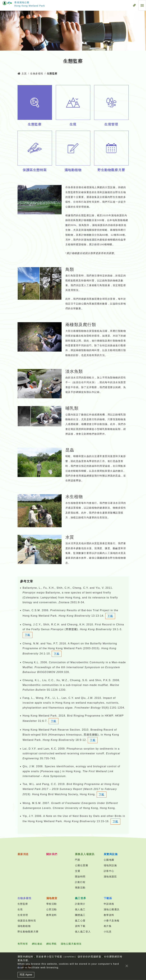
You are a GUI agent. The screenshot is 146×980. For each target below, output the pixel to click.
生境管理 (23, 915)
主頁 (22, 73)
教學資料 (52, 915)
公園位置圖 (82, 865)
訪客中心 (109, 871)
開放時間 (80, 877)
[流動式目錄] (134, 5)
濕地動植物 (24, 926)
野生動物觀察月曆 (28, 932)
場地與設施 (110, 865)
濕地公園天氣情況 (71, 944)
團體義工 (80, 915)
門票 (78, 860)
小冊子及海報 (112, 921)
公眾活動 (52, 909)
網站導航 (52, 944)
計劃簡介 (80, 904)
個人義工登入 (83, 932)
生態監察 (23, 904)
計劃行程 (80, 882)
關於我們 (52, 854)
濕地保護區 (110, 877)
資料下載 (80, 926)
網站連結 (37, 944)
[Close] (127, 969)
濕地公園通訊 (112, 909)
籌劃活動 (80, 888)
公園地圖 (109, 860)
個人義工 (80, 909)
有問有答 (23, 944)
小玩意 (108, 932)
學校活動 (52, 904)
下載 (110, 616)
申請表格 (109, 904)
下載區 (108, 898)
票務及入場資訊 (85, 854)
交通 (78, 871)
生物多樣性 (37, 73)
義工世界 (81, 898)
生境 (20, 909)
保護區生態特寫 (27, 921)
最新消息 (23, 854)
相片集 (108, 926)
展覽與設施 (111, 854)
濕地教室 (52, 898)
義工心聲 (80, 921)
